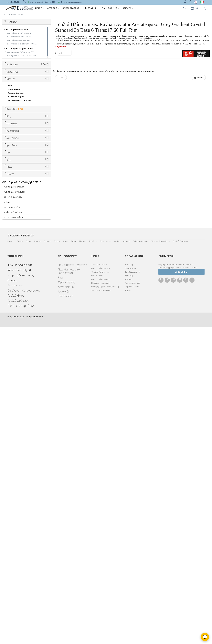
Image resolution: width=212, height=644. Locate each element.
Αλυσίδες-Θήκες (16, 159)
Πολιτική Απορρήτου (21, 623)
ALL (11, 321)
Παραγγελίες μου (133, 600)
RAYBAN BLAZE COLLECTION (22, 492)
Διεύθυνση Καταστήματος (24, 608)
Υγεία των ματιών (99, 582)
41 (16, 75)
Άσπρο (12, 324)
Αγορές (199, 78)
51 (17, 79)
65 (31, 86)
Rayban (11, 558)
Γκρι (11, 363)
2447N (11, 307)
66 (39, 86)
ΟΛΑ (10, 71)
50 (9, 79)
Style (8, 385)
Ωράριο (12, 597)
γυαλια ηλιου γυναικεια (15, 509)
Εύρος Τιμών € (13, 178)
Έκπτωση (10, 442)
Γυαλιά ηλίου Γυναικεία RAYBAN (18, 37)
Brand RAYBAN (12, 229)
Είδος (9, 188)
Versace (126, 558)
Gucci (66, 558)
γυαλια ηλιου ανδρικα (14, 504)
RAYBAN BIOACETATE (18, 488)
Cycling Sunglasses (100, 589)
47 (31, 75)
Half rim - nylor (15, 399)
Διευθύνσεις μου (132, 589)
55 (46, 79)
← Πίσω (61, 78)
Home (4, 14)
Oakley (20, 558)
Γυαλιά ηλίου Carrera (101, 585)
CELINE (11, 272)
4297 (11, 293)
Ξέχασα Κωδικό (132, 604)
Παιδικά (12, 213)
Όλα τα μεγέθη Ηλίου (101, 607)
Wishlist (128, 596)
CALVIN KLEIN (15, 261)
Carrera (38, 558)
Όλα (11, 120)
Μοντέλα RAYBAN (13, 279)
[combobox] (65, 53)
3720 (11, 300)
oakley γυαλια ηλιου (13, 514)
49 (46, 75)
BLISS (11, 250)
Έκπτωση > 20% (16, 456)
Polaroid (47, 558)
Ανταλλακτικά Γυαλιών (19, 162)
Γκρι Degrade (16, 367)
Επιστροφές (65, 613)
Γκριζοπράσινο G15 (18, 378)
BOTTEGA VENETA (17, 254)
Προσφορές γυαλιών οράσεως (105, 604)
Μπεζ (12, 328)
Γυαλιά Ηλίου (12, 14)
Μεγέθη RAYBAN (12, 65)
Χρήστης (129, 593)
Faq (60, 595)
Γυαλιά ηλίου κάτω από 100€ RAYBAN (21, 44)
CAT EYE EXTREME (17, 428)
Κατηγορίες (11, 141)
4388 (11, 289)
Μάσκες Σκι (14, 217)
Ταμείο (128, 607)
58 (24, 82)
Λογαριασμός (131, 585)
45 (24, 75)
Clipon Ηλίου (15, 360)
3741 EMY (13, 304)
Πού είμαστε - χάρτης (72, 582)
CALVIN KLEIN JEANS (18, 265)
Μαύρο (13, 339)
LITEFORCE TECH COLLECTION (23, 481)
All (9, 392)
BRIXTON (12, 258)
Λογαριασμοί (66, 604)
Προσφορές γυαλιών (101, 600)
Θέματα (128, 8)
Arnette (57, 558)
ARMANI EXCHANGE (17, 243)
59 (31, 82)
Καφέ (12, 371)
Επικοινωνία (15, 603)
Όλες (12, 448)
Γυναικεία (13, 209)
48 (38, 75)
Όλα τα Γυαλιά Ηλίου (161, 558)
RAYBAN (21, 14)
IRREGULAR (13, 435)
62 (9, 86)
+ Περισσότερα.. (61, 47)
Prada (74, 558)
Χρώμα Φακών (12, 349)
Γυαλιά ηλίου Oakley (100, 596)
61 (46, 82)
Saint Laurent (106, 558)
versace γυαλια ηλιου (14, 534)
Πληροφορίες (111, 8)
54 (38, 79)
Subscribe (182, 589)
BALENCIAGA (14, 247)
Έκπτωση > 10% (16, 452)
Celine (117, 558)
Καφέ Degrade (16, 374)
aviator (11, 417)
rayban (7, 519)
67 (46, 86)
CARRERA (12, 269)
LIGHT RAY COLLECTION (20, 477)
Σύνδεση (129, 582)
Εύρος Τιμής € (15, 171)
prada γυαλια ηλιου (13, 529)
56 (9, 82)
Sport (11, 202)
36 (9, 75)
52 (24, 79)
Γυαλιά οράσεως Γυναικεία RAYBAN (20, 56)
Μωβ (12, 332)
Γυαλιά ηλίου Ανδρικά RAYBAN (18, 33)
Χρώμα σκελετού (13, 314)
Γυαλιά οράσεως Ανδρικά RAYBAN (20, 52)
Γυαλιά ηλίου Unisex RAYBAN (17, 40)
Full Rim (12, 395)
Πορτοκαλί (15, 335)
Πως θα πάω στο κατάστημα (69, 588)
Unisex (11, 198)
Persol (29, 558)
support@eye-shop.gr (21, 592)
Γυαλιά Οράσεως (16, 155)
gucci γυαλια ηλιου (12, 524)
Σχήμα (9, 406)
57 (17, 82)
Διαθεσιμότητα (12, 106)
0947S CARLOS (15, 296)
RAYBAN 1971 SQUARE (18, 484)
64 (24, 86)
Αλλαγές (64, 609)
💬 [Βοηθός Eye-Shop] (205, 637)
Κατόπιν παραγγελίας (20, 116)
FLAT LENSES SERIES (18, 473)
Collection (10, 463)
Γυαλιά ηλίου (97, 593)
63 (17, 86)
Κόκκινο (13, 343)
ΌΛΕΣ (11, 470)
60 (39, 82)
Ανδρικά (12, 206)
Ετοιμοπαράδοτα (17, 112)
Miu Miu (83, 558)
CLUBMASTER (15, 431)
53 (31, 79)
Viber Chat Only (19, 587)
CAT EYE (12, 424)
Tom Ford (93, 558)
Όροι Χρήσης (66, 599)
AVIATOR (12, 420)
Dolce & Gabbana (141, 558)
